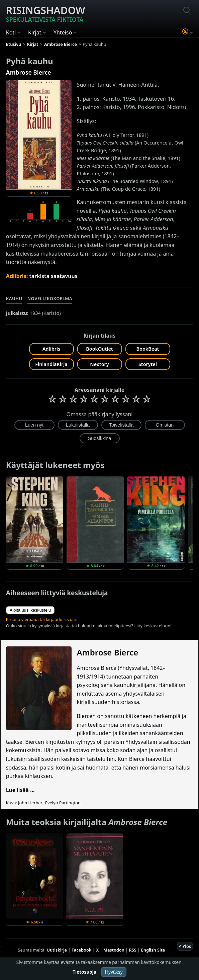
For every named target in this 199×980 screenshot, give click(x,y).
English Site (153, 950)
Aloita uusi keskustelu (30, 610)
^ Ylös (185, 946)
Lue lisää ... (20, 790)
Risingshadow (46, 13)
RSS (133, 950)
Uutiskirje (57, 950)
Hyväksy (114, 972)
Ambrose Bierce (29, 72)
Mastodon (114, 950)
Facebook (82, 950)
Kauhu (14, 298)
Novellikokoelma (50, 298)
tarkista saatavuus (53, 276)
